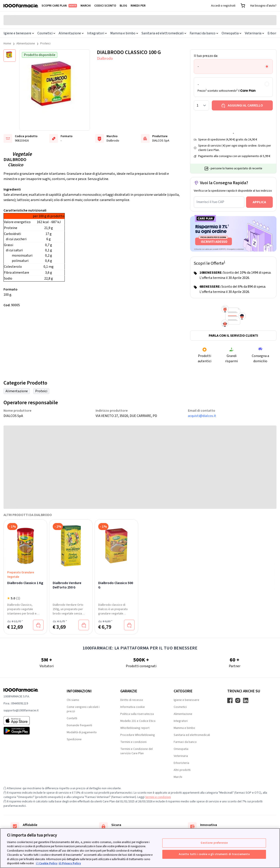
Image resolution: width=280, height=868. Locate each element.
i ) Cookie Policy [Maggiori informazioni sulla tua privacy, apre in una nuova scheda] (47, 863)
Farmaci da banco (204, 33)
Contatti (72, 718)
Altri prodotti (182, 770)
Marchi (86, 6)
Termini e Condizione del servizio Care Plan (136, 751)
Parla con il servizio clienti (233, 336)
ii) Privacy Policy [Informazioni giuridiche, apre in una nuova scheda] (70, 863)
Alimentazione (71, 33)
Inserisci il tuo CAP (210, 202)
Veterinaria (254, 33)
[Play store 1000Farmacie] (28, 731)
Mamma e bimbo (124, 33)
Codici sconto (105, 6)
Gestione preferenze (214, 843)
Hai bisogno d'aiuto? (263, 6)
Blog (123, 6)
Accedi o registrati (223, 6)
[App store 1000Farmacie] (28, 721)
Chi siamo (73, 700)
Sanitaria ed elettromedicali (164, 33)
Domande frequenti (79, 725)
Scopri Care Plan (59, 6)
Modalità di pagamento (82, 732)
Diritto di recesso (132, 700)
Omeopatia (231, 33)
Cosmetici (46, 33)
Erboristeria (181, 763)
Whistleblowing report (135, 728)
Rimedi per (138, 6)
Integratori (97, 33)
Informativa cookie (133, 707)
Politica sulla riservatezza (137, 714)
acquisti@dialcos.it (202, 416)
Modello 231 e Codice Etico (138, 721)
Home (7, 44)
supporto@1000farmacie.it (21, 710)
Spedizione (74, 739)
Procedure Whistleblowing (138, 735)
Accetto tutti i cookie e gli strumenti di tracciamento (214, 854)
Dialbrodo (105, 59)
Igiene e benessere (19, 33)
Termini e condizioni (133, 742)
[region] (140, 848)
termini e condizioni (158, 797)
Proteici (45, 44)
